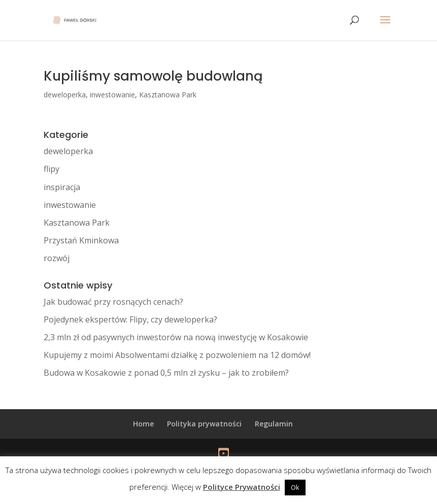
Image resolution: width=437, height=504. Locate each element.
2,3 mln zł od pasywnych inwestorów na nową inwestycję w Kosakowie (176, 337)
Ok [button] (295, 487)
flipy (52, 169)
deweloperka (65, 95)
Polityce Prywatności (242, 487)
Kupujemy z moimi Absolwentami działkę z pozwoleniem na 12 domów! (177, 355)
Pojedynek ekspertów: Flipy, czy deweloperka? (130, 319)
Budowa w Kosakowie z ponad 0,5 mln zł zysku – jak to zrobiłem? (166, 373)
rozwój (57, 258)
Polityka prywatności (204, 424)
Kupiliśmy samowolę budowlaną (153, 76)
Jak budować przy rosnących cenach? (113, 302)
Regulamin (274, 424)
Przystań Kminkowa (81, 240)
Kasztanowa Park (168, 95)
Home (143, 424)
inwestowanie (112, 95)
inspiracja (62, 187)
